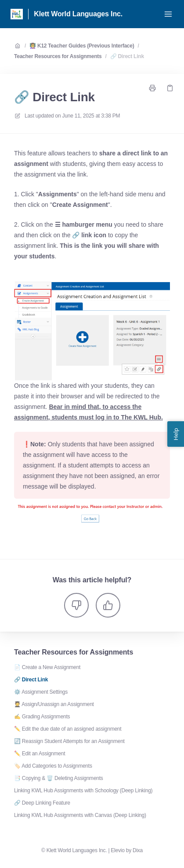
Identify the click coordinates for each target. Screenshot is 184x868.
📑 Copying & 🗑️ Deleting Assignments (59, 778)
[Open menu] (168, 14)
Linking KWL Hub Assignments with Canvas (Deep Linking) (80, 815)
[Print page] (152, 88)
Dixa (138, 850)
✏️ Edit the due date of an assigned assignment (68, 729)
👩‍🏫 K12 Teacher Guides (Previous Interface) (82, 46)
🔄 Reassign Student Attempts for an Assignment (69, 741)
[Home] (17, 14)
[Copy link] (170, 88)
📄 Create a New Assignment (47, 667)
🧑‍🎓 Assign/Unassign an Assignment (54, 704)
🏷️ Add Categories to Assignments (53, 766)
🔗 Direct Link (127, 56)
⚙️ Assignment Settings (41, 692)
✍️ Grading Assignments (42, 717)
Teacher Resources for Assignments (58, 56)
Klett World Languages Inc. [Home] (78, 14)
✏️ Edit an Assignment (40, 754)
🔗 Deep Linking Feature (42, 803)
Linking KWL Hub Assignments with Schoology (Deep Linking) (83, 791)
